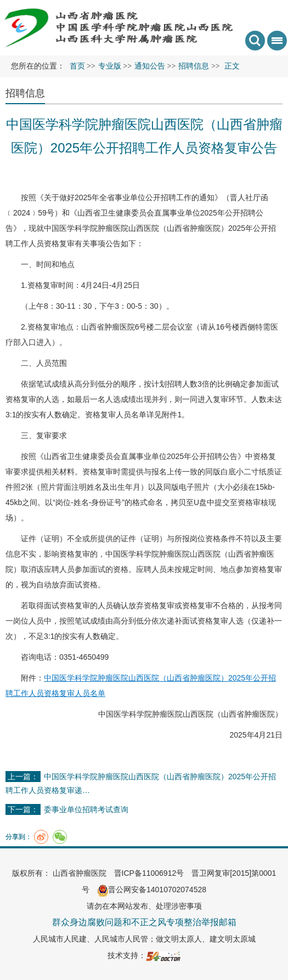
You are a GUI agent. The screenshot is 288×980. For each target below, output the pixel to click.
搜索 (255, 41)
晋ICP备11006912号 (149, 873)
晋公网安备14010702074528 (152, 890)
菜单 (275, 44)
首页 (77, 66)
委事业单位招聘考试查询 (86, 809)
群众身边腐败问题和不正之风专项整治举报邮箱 (144, 922)
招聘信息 (25, 93)
